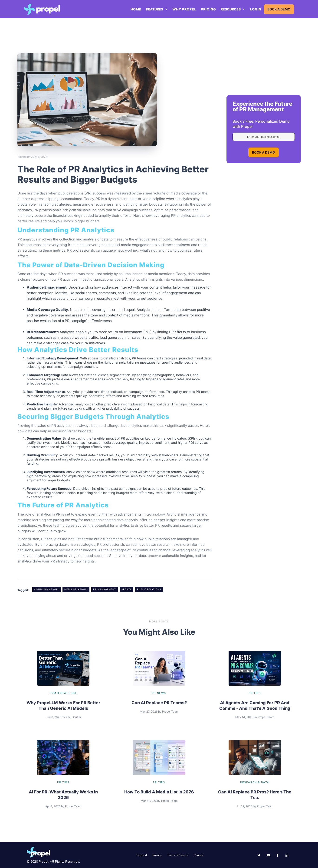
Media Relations (76, 589)
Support (142, 855)
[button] (157, 9)
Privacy (157, 855)
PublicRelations (149, 589)
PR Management (105, 589)
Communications (47, 589)
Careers (199, 855)
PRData (127, 589)
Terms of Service (178, 855)
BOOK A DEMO (279, 9)
